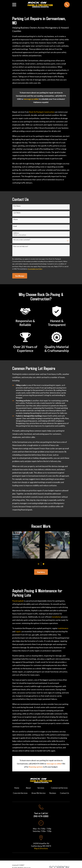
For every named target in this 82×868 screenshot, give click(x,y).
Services (41, 788)
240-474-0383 (41, 816)
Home (17, 788)
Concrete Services (20, 793)
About (28, 788)
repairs (19, 632)
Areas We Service (38, 793)
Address (16, 233)
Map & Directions (41, 848)
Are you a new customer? (22, 240)
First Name (17, 206)
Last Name (17, 213)
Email (15, 226)
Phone (16, 219)
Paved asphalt (18, 601)
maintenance (63, 628)
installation (57, 617)
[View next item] (44, 564)
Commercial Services (59, 788)
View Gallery (41, 572)
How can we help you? (21, 246)
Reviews (53, 793)
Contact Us (65, 793)
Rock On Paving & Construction (42, 112)
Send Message (20, 276)
